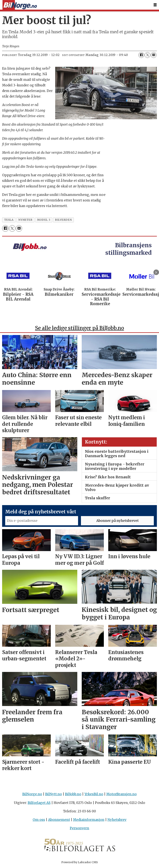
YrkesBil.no (94, 794)
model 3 (44, 220)
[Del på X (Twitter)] (147, 55)
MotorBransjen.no (122, 794)
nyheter (25, 220)
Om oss (39, 820)
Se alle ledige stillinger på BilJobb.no (79, 328)
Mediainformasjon (89, 820)
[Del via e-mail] (154, 55)
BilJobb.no (73, 794)
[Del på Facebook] (141, 55)
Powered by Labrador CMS (80, 862)
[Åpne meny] (155, 5)
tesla (9, 220)
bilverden (63, 220)
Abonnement (59, 820)
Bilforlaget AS (39, 803)
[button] (156, 272)
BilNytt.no (54, 794)
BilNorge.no (32, 794)
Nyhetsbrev (117, 820)
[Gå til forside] (20, 5)
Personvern (79, 828)
